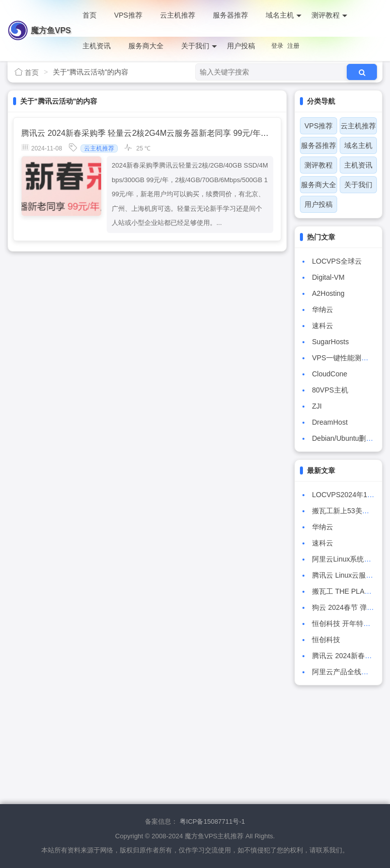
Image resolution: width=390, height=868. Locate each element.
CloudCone (330, 374)
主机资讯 (97, 46)
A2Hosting (328, 293)
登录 (277, 46)
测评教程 (329, 15)
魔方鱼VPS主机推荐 (51, 36)
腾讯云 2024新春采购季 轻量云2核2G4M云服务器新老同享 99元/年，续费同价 (161, 133)
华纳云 (323, 309)
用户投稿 (241, 46)
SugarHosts (330, 342)
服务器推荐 (230, 15)
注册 (293, 46)
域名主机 (284, 15)
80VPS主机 (330, 390)
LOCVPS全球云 (337, 261)
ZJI (317, 406)
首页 (90, 15)
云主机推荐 (178, 15)
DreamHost (330, 422)
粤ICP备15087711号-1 (212, 821)
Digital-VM (328, 277)
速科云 (323, 326)
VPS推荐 (128, 15)
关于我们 (199, 46)
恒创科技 (326, 640)
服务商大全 (146, 46)
